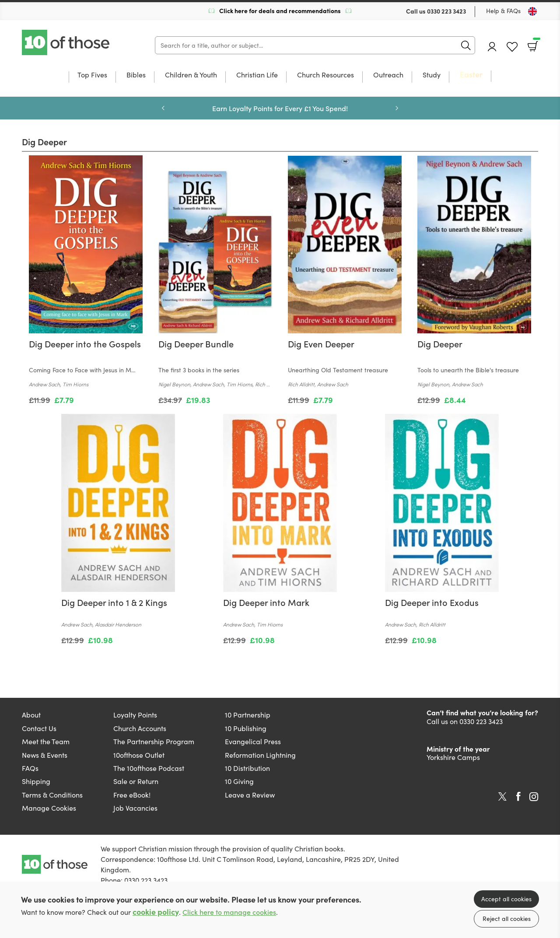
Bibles (136, 75)
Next (397, 108)
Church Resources (325, 75)
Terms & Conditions (52, 795)
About (31, 715)
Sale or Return (136, 781)
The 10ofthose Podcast (149, 768)
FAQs (30, 768)
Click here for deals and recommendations (280, 10)
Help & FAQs (503, 11)
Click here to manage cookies (229, 912)
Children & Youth (191, 75)
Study (432, 75)
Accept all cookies (506, 899)
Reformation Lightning (260, 755)
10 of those (66, 42)
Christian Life (257, 75)
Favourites (512, 47)
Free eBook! (132, 795)
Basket (536, 43)
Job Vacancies (135, 808)
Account (492, 47)
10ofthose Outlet (139, 755)
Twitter (502, 797)
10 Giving (239, 781)
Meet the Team (46, 741)
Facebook (518, 796)
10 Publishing (246, 728)
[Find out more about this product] (86, 363)
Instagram (534, 797)
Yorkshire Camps (453, 757)
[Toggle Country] (532, 11)
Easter (471, 75)
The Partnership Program (154, 741)
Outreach (388, 75)
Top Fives (92, 75)
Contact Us (39, 728)
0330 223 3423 (446, 11)
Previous (163, 108)
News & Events (45, 755)
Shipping (36, 781)
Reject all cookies (507, 919)
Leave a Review (250, 795)
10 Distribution (247, 768)
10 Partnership (248, 715)
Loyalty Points (135, 715)
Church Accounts (140, 728)
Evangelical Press (253, 741)
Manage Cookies (49, 808)
